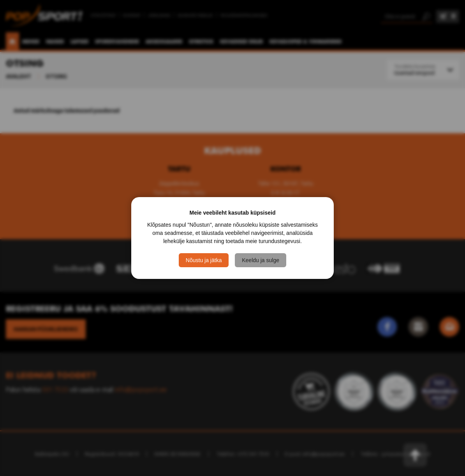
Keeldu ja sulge (261, 260)
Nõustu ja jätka (204, 260)
